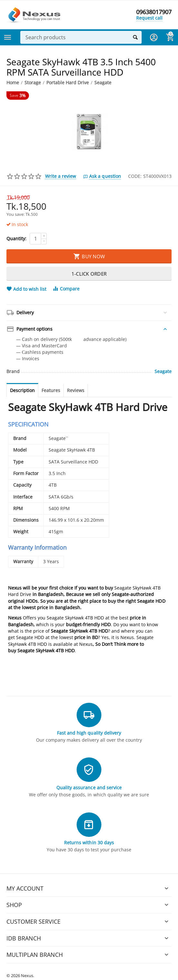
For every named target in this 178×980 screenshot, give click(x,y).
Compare (66, 289)
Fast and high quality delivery (89, 733)
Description (22, 390)
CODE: (135, 176)
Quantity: (16, 238)
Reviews (76, 390)
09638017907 (154, 12)
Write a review (61, 176)
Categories (8, 37)
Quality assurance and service (89, 788)
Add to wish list (26, 289)
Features (51, 390)
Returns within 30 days (89, 843)
